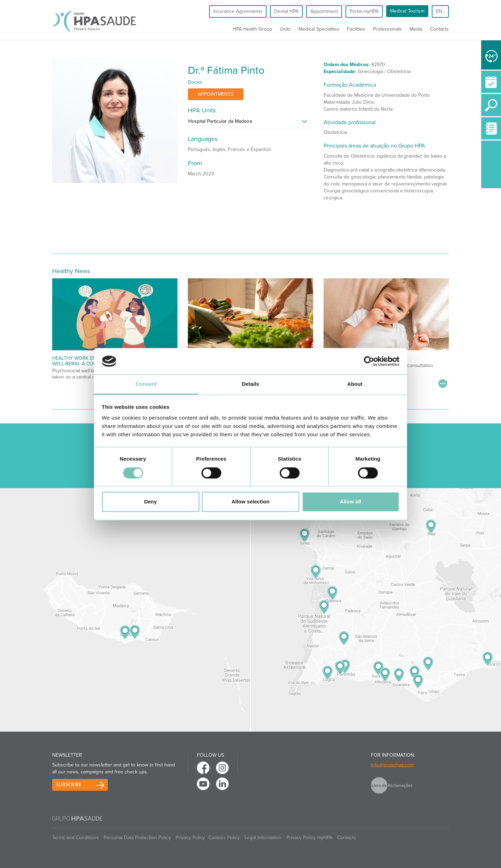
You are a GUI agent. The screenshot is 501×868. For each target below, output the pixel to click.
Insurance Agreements (238, 11)
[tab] (250, 123)
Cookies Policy (224, 838)
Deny (150, 502)
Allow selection (250, 502)
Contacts (439, 29)
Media (416, 29)
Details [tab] (250, 384)
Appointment (324, 11)
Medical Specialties (319, 29)
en (440, 11)
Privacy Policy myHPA (309, 838)
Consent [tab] (146, 384)
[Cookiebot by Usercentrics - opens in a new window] (369, 361)
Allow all (351, 502)
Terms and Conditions (75, 838)
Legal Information (263, 838)
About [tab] (355, 384)
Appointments (216, 94)
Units (285, 29)
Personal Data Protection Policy (137, 838)
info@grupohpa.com (392, 765)
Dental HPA (286, 11)
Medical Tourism (407, 11)
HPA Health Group (252, 29)
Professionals (387, 29)
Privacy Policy (190, 838)
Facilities (356, 29)
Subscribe (69, 785)
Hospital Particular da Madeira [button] (220, 121)
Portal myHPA (364, 11)
